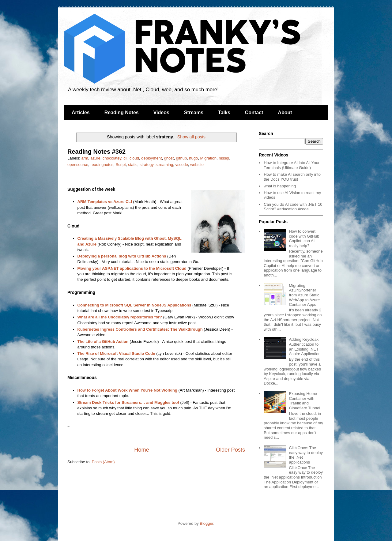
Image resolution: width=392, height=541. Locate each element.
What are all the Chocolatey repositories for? (120, 317)
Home (142, 450)
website (197, 165)
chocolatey (112, 158)
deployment (151, 158)
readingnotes (102, 165)
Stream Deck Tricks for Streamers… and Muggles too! (128, 402)
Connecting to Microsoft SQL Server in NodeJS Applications (134, 305)
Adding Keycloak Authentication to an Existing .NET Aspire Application (305, 347)
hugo (193, 158)
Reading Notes (122, 113)
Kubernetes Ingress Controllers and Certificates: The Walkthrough (140, 329)
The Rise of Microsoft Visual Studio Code (116, 353)
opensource (78, 165)
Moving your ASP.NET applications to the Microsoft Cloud (132, 268)
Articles (81, 113)
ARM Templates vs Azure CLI (105, 202)
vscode (181, 165)
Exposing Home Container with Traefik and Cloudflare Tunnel (304, 401)
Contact (254, 113)
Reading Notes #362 (96, 152)
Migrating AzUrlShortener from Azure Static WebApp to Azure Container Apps (304, 295)
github (181, 158)
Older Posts (230, 450)
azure (95, 158)
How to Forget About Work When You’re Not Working (127, 390)
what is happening (280, 186)
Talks (224, 113)
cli (125, 158)
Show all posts (191, 137)
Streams (194, 113)
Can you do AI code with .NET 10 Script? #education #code (293, 207)
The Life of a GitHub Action (103, 342)
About (285, 113)
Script (121, 165)
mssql (224, 158)
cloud (134, 158)
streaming (164, 165)
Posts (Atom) (103, 462)
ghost (169, 158)
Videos (161, 113)
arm (85, 158)
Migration (208, 158)
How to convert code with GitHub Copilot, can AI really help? (304, 239)
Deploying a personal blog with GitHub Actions (122, 256)
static (133, 165)
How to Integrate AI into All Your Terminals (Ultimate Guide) (292, 165)
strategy (147, 165)
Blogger (206, 523)
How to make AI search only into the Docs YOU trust (292, 177)
